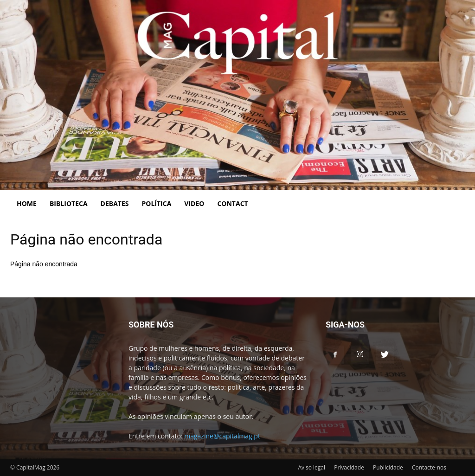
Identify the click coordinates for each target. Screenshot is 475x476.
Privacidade (349, 467)
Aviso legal (311, 467)
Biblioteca (69, 203)
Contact (232, 203)
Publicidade (388, 467)
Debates (115, 203)
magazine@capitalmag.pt (222, 436)
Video (194, 203)
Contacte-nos (429, 467)
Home (27, 203)
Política (157, 203)
